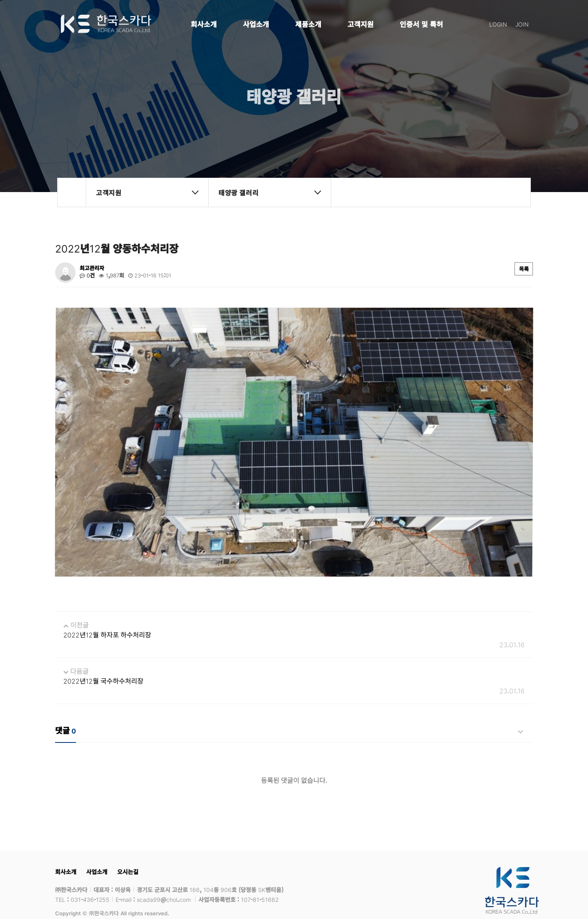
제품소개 (308, 24)
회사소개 (204, 24)
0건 (87, 275)
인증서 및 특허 (421, 24)
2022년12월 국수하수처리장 (103, 664)
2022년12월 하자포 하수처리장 (107, 618)
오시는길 (128, 855)
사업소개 (256, 24)
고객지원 (361, 24)
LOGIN (498, 24)
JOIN (522, 24)
